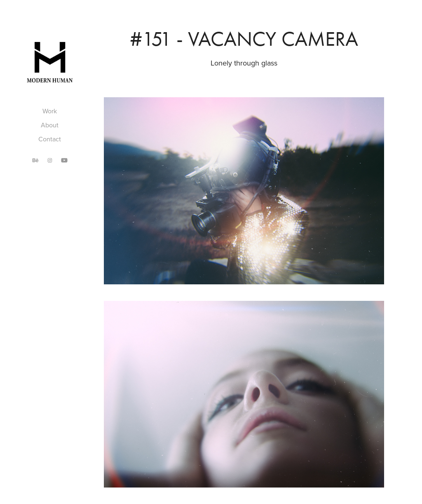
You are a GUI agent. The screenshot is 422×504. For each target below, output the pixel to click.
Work (50, 111)
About (50, 125)
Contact (50, 139)
